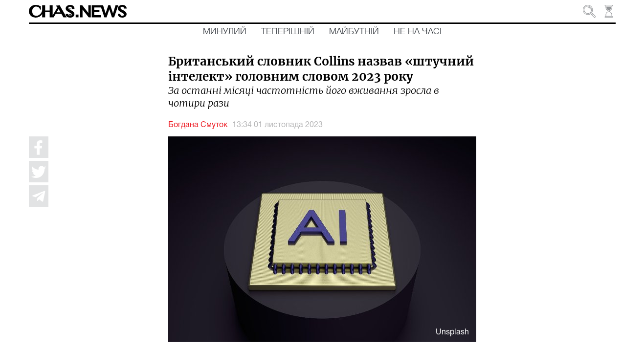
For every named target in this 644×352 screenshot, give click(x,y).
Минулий (225, 32)
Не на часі (418, 32)
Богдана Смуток (198, 125)
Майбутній (354, 32)
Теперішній (288, 32)
